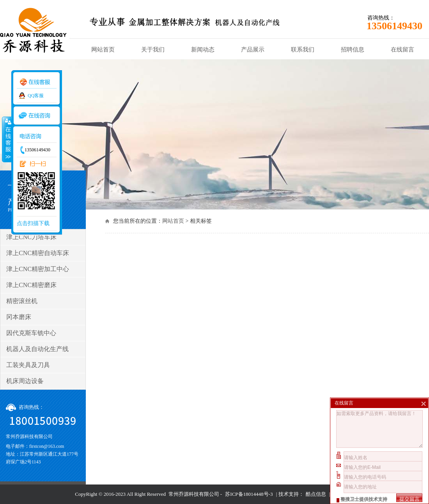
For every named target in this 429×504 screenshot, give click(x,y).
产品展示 (253, 50)
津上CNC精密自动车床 (38, 253)
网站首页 (103, 50)
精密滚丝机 (22, 301)
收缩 (7, 139)
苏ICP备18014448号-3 (249, 494)
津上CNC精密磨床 (31, 285)
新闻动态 (203, 50)
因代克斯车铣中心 (31, 333)
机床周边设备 (25, 381)
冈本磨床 (19, 317)
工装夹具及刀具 (28, 365)
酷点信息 (316, 494)
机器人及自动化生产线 (37, 349)
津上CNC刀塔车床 (31, 237)
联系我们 (303, 50)
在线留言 (402, 50)
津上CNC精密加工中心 (38, 269)
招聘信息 (353, 50)
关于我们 (153, 50)
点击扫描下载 (33, 223)
